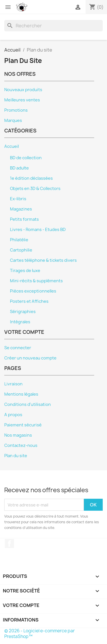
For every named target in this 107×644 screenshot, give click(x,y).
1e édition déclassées (31, 178)
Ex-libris (18, 199)
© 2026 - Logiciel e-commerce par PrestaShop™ (40, 634)
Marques (13, 120)
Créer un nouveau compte (30, 358)
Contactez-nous (21, 445)
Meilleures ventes (22, 100)
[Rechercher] (53, 26)
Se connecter (18, 348)
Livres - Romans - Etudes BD (38, 230)
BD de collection (26, 158)
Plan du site (16, 456)
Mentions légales (21, 394)
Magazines (21, 209)
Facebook (9, 543)
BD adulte (19, 168)
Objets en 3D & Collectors (35, 189)
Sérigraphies (23, 312)
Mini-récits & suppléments (36, 281)
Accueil (12, 146)
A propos (13, 415)
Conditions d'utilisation (28, 404)
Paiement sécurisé (23, 425)
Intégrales (20, 322)
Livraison (13, 384)
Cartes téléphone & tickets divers (43, 260)
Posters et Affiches (29, 301)
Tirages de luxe (25, 271)
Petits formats (24, 219)
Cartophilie (21, 250)
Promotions (16, 110)
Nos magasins (18, 435)
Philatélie (19, 240)
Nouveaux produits (23, 90)
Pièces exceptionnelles (33, 291)
